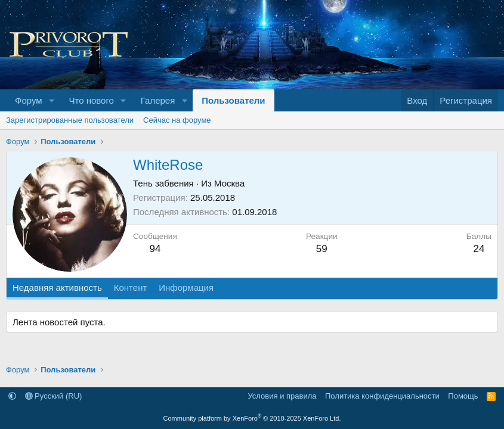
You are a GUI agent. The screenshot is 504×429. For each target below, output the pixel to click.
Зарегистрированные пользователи (70, 120)
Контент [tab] (131, 287)
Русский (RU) (54, 396)
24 (479, 249)
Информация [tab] (186, 287)
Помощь (463, 396)
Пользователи (233, 100)
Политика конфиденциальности (382, 396)
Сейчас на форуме (177, 120)
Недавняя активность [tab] (57, 287)
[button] (51, 100)
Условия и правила (282, 396)
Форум (29, 100)
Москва (229, 183)
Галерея (158, 100)
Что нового (91, 100)
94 (155, 249)
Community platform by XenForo (252, 418)
